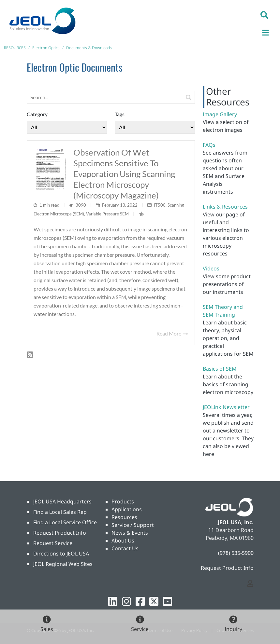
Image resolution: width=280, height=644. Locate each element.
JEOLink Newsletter (226, 407)
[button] (264, 15)
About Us (123, 541)
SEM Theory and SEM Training (223, 311)
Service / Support (133, 525)
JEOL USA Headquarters (62, 501)
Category (37, 114)
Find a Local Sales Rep (60, 512)
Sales (47, 629)
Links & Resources (225, 207)
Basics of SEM (220, 369)
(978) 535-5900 (236, 553)
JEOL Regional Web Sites (63, 564)
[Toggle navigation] (269, 32)
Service (140, 629)
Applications (127, 509)
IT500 (160, 205)
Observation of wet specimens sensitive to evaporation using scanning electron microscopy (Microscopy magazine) (124, 174)
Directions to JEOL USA (61, 554)
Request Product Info (60, 533)
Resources (124, 517)
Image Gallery (220, 114)
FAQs (209, 145)
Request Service (53, 543)
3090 (81, 205)
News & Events (130, 533)
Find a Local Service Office (65, 522)
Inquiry (233, 629)
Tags (120, 114)
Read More (172, 333)
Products (123, 501)
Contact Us (125, 548)
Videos (211, 268)
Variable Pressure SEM (107, 214)
